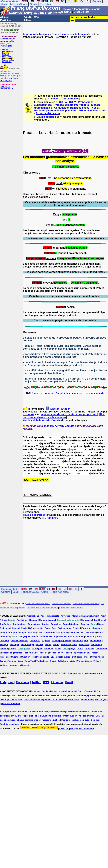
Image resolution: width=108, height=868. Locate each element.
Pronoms (43, 653)
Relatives (36, 657)
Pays (73, 649)
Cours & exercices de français (70, 34)
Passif (58, 649)
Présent (94, 653)
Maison (55, 640)
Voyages (14, 665)
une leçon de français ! (9, 79)
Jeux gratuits (5, 87)
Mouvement (96, 640)
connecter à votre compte (59, 426)
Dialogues (5, 628)
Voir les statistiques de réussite (42, 420)
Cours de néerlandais (39, 695)
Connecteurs (34, 624)
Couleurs (75, 624)
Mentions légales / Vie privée (75, 720)
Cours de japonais (86, 695)
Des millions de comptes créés (8, 39)
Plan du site (7, 57)
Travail (53, 661)
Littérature (35, 640)
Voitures (4, 665)
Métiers (40, 645)
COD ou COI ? (67, 102)
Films (39, 632)
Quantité (15, 657)
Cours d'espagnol (86, 691)
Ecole (48, 628)
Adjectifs (55, 616)
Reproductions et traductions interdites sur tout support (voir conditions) (58, 716)
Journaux (5, 640)
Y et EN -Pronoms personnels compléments (68, 109)
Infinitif (71, 636)
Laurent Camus (19, 712)
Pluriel (80, 649)
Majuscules (66, 640)
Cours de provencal (33, 699)
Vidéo (73, 661)
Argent (96, 616)
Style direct (56, 657)
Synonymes (97, 657)
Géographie (25, 636)
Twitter (36, 682)
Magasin (46, 640)
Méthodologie (28, 645)
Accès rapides (8, 51)
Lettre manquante (19, 640)
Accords (45, 616)
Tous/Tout (30, 661)
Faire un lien (7, 62)
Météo (48, 645)
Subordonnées (82, 657)
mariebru (28, 414)
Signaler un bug (8, 60)
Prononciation (56, 653)
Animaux (86, 616)
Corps (66, 624)
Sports (46, 657)
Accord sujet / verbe (48, 113)
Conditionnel (100, 620)
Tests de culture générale (63, 695)
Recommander (8, 58)
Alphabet (76, 616)
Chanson (33, 620)
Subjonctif (69, 657)
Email (69, 682)
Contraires (56, 624)
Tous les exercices (34, 515)
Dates (101, 624)
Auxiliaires (22, 620)
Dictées (15, 628)
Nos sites (45, 4)
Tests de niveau (16, 661)
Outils (33, 4)
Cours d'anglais (42, 691)
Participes (37, 649)
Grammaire (54, 99)
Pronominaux (30, 653)
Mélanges (15, 645)
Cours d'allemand (18, 695)
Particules (48, 649)
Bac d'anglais (101, 699)
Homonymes (46, 636)
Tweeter (54, 409)
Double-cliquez (45, 117)
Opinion (4, 649)
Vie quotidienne (85, 661)
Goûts (80, 632)
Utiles (28, 20)
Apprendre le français (36, 34)
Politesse (89, 649)
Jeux (4, 4)
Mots (86, 640)
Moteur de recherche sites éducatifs (62, 699)
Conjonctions (19, 624)
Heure (35, 636)
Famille (76, 628)
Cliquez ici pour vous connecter (10, 31)
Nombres (65, 645)
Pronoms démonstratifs (93, 111)
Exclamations (64, 628)
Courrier (85, 624)
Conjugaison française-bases (72, 108)
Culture (6, 592)
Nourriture (84, 645)
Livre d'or (6, 55)
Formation (49, 632)
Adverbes (65, 616)
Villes (97, 661)
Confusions (6, 624)
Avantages (6, 46)
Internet (80, 636)
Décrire (24, 628)
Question (26, 657)
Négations (96, 645)
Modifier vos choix (10, 724)
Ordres (13, 649)
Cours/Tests (31, 17)
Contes (46, 624)
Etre (54, 628)
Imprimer (6, 53)
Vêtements (25, 665)
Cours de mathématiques (64, 691)
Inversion (90, 636)
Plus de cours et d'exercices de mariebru (64, 416)
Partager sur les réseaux (82, 728)
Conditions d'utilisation (77, 712)
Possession (7, 653)
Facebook (23, 682)
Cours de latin (15, 699)
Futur (58, 632)
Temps (3, 661)
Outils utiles (87, 699)
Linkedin (57, 682)
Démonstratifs (36, 628)
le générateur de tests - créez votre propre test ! (69, 414)
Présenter (5, 657)
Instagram (7, 682)
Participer (6, 20)
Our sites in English (11, 704)
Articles (4, 620)
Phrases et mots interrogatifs (71, 105)
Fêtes (65, 632)
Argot (103, 616)
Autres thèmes (70, 99)
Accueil (5, 17)
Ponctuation (102, 649)
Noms (74, 645)
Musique (4, 645)
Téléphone (63, 661)
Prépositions (83, 653)
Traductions (42, 661)
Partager (65, 409)
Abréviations (33, 616)
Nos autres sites (7, 88)
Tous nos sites (60, 592)
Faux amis (86, 628)
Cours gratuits (10, 589)
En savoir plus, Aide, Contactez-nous (47, 712)
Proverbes (70, 653)
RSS (46, 682)
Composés (86, 620)
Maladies (77, 640)
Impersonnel (60, 636)
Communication (47, 620)
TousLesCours (18, 4)
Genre (73, 632)
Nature (56, 645)
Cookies (95, 720)
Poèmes (18, 653)
